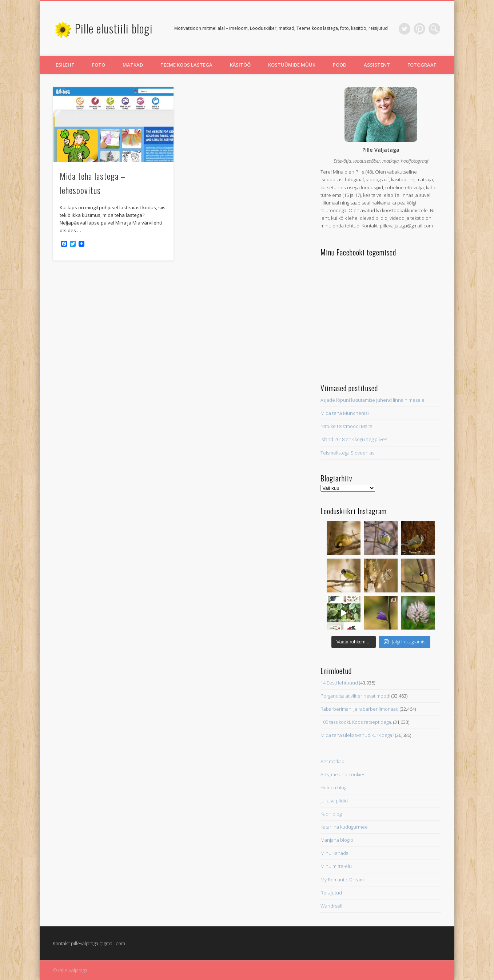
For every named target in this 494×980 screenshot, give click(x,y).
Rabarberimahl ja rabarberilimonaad (360, 709)
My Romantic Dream (342, 880)
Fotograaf (422, 65)
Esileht (65, 65)
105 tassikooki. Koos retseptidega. (356, 722)
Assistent (377, 65)
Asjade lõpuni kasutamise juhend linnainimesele (373, 400)
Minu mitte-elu (336, 866)
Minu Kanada (334, 853)
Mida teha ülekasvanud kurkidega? (357, 735)
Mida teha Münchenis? (345, 413)
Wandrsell (331, 906)
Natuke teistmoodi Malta (346, 426)
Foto (99, 65)
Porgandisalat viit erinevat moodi (355, 696)
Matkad (133, 65)
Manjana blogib (337, 840)
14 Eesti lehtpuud (339, 683)
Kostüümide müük (292, 65)
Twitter (405, 29)
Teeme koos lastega (186, 65)
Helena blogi (334, 787)
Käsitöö (240, 65)
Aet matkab (332, 761)
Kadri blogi (332, 814)
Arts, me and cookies (343, 774)
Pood (340, 65)
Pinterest (419, 29)
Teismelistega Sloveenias (347, 453)
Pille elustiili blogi (114, 28)
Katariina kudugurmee (344, 827)
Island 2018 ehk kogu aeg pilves (354, 439)
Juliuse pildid (334, 801)
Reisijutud (331, 893)
